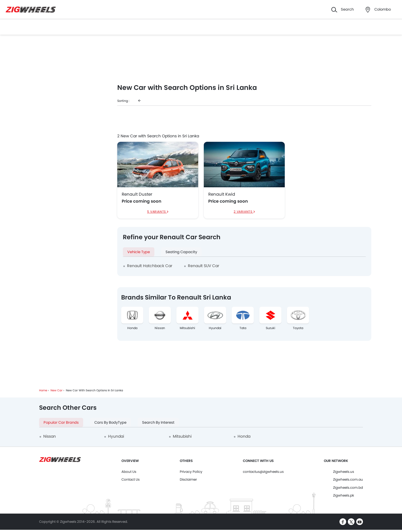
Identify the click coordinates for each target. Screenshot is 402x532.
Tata (243, 328)
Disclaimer (188, 479)
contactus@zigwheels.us (263, 472)
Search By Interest (158, 422)
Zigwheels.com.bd (348, 487)
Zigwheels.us (344, 472)
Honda (132, 328)
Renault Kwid (222, 194)
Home (43, 390)
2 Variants (243, 212)
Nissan (160, 328)
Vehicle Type (139, 252)
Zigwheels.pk (344, 495)
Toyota (298, 328)
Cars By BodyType (110, 422)
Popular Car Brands (61, 422)
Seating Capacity (181, 252)
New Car (57, 390)
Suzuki (271, 328)
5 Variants (157, 212)
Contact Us (131, 479)
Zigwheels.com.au (348, 479)
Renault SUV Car (204, 266)
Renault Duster (137, 194)
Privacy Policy (191, 472)
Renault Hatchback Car (150, 266)
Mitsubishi (187, 328)
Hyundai (215, 328)
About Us (129, 472)
